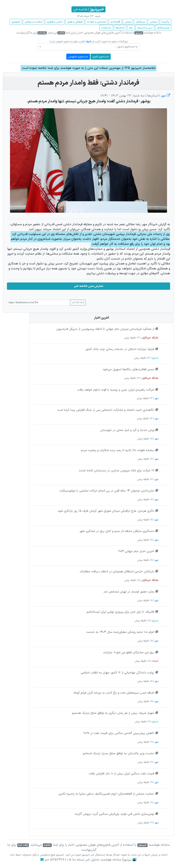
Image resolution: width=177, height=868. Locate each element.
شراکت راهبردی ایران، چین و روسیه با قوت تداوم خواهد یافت (116, 390)
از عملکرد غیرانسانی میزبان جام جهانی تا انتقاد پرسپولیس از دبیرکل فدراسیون (105, 329)
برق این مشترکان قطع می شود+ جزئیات (129, 652)
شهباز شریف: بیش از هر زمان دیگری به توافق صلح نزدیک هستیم (113, 713)
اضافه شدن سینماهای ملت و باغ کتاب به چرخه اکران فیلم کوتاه (114, 693)
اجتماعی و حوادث (96, 22)
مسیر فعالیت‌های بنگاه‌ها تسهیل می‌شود (128, 369)
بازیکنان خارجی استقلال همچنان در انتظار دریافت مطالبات (117, 571)
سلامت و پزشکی (33, 22)
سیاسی (153, 22)
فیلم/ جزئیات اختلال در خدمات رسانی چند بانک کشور (120, 349)
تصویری (16, 22)
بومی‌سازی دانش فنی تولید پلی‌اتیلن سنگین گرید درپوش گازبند (114, 814)
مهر (165, 96)
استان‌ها (120, 28)
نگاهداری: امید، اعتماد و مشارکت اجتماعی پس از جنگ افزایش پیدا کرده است (106, 410)
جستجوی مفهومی (78, 57)
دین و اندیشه (145, 28)
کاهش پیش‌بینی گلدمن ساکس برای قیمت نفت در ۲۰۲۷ (119, 733)
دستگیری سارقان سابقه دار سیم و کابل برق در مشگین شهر (117, 531)
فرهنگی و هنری (75, 22)
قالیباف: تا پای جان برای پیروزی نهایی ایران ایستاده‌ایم (120, 612)
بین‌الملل (140, 22)
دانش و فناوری (55, 22)
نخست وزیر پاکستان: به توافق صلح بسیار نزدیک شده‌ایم (118, 753)
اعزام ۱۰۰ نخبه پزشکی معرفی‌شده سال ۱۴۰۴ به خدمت (120, 632)
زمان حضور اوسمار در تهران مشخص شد (129, 592)
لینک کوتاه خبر (78, 302)
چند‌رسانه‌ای (163, 28)
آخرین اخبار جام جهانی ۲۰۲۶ (136, 551)
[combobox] (88, 47)
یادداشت (106, 28)
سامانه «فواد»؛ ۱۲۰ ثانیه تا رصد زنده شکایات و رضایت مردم (118, 450)
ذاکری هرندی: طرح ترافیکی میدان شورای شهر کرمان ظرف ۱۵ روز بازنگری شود (106, 511)
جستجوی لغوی (101, 57)
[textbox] (90, 47)
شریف (88, 41)
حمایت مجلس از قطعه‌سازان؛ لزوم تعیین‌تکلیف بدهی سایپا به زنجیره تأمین (106, 794)
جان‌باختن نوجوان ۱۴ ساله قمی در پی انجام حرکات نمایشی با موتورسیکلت (107, 491)
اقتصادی (115, 22)
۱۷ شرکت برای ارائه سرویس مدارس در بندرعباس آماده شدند (116, 471)
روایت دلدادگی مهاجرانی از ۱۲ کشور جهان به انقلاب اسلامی (117, 673)
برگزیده (166, 22)
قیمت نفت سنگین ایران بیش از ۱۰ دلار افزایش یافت (121, 774)
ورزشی (128, 22)
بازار (131, 28)
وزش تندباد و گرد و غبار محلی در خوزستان (127, 430)
